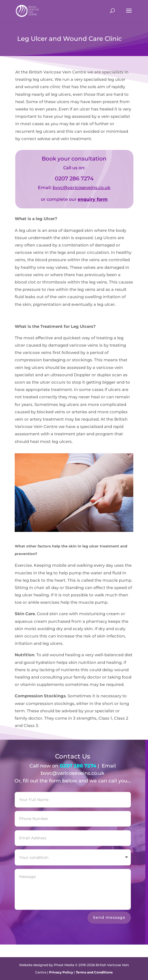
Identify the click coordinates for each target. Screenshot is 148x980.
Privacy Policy (61, 972)
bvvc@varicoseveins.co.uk (81, 188)
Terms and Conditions (94, 972)
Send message (109, 913)
